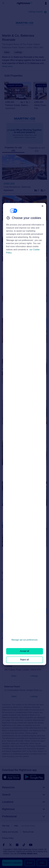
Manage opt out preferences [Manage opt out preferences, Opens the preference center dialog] (24, 640)
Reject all (25, 660)
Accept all (24, 651)
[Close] (42, 206)
